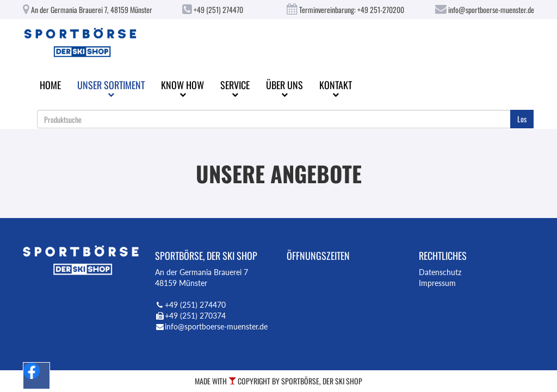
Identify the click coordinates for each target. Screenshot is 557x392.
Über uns (284, 88)
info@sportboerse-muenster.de (485, 10)
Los (522, 119)
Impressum (437, 283)
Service (235, 88)
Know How (182, 88)
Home (50, 85)
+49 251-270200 (381, 10)
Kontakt (336, 88)
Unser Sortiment (111, 88)
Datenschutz (440, 272)
